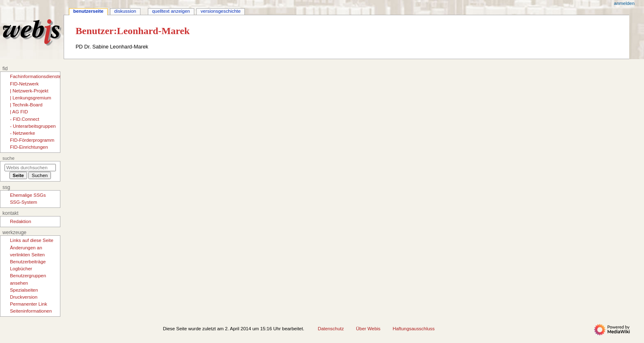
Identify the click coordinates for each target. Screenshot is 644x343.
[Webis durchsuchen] (30, 168)
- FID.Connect (24, 119)
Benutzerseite (88, 11)
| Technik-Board (26, 105)
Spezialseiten (24, 290)
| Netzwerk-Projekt (29, 91)
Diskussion (125, 11)
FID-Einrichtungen (29, 147)
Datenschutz (331, 329)
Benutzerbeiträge (28, 262)
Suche (8, 158)
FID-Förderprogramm (32, 140)
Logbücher (21, 269)
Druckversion (24, 297)
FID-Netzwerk (24, 84)
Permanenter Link (28, 304)
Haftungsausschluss (414, 329)
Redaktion (21, 221)
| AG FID (19, 112)
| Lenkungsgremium (30, 98)
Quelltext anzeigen (171, 11)
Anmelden (624, 3)
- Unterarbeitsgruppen (33, 126)
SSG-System (23, 202)
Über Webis (368, 329)
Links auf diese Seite (32, 240)
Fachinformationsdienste (36, 76)
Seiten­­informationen (31, 311)
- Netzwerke (22, 133)
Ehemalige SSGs (28, 195)
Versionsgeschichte (221, 11)
